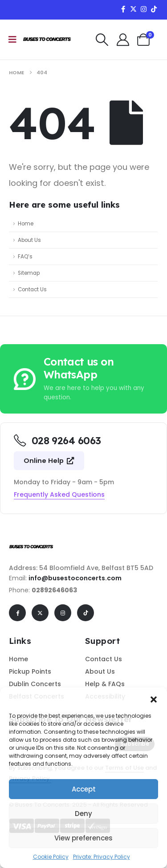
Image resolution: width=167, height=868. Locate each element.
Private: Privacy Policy (102, 857)
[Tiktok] (154, 9)
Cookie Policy (51, 857)
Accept (84, 789)
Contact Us (32, 289)
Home (26, 224)
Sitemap (29, 273)
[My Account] (123, 40)
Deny (83, 814)
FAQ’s (25, 257)
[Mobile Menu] (12, 40)
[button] (154, 699)
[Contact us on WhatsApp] (84, 379)
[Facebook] (123, 9)
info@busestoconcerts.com (75, 578)
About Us (29, 240)
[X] (133, 9)
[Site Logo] (47, 40)
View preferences (83, 838)
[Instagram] (143, 9)
